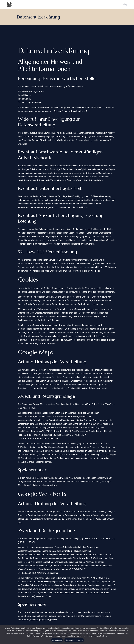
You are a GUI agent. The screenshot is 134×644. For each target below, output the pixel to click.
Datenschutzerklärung (74, 640)
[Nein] (131, 634)
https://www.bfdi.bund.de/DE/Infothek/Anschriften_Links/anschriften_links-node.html (64, 180)
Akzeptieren (57, 640)
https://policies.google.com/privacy (40, 485)
